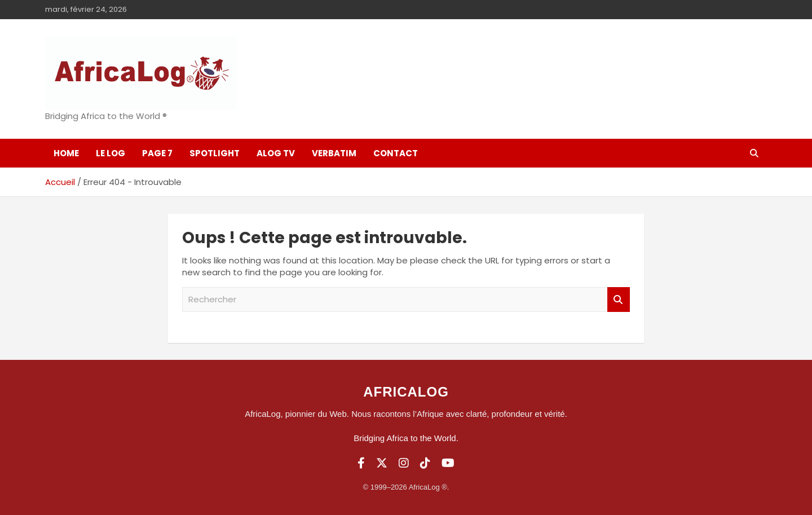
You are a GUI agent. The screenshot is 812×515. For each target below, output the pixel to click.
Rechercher (619, 300)
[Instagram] (404, 463)
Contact (396, 153)
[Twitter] (382, 463)
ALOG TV (276, 153)
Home (66, 153)
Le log (111, 153)
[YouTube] (448, 463)
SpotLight (215, 153)
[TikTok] (425, 463)
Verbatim (334, 153)
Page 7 (157, 153)
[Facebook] (361, 463)
